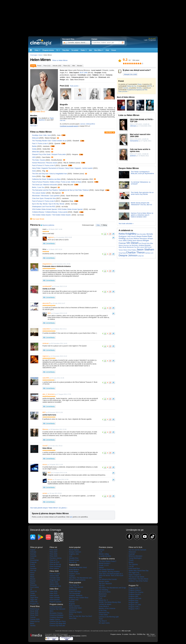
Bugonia (72, 604)
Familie (33, 566)
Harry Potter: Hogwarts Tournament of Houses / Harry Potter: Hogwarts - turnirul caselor (62, 168)
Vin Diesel (132, 243)
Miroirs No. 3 (103, 600)
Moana (131, 562)
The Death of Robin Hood (78, 567)
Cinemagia (34, 55)
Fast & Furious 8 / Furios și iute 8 (44, 201)
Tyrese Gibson (123, 250)
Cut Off (131, 566)
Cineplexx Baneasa (56, 617)
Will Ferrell (148, 247)
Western (33, 595)
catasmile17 (47, 329)
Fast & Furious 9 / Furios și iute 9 (44, 165)
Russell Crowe (74, 560)
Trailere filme (74, 565)
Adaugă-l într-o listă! (130, 74)
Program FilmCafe (135, 598)
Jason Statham (145, 250)
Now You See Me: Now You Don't (81, 616)
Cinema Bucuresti (56, 607)
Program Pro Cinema (136, 592)
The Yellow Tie (74, 585)
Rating (105, 225)
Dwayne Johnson (128, 255)
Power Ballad (74, 572)
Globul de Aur (132, 86)
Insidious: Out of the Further (138, 581)
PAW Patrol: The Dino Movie (138, 579)
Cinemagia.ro (41, 42)
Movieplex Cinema (56, 613)
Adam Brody (123, 247)
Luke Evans (129, 238)
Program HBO (133, 603)
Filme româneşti (55, 566)
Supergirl (132, 554)
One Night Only (134, 573)
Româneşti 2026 (55, 586)
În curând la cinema (107, 559)
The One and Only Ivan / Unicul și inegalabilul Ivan (50, 174)
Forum (114, 50)
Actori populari (55, 600)
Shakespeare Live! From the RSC (44, 207)
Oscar (139, 84)
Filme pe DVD (54, 562)
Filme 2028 (53, 550)
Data (98, 225)
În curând (75, 50)
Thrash (131, 560)
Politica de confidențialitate (72, 636)
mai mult (63, 120)
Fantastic (33, 569)
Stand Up (33, 591)
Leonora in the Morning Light (109, 617)
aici (71, 517)
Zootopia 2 (73, 610)
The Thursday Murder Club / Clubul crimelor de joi (49, 141)
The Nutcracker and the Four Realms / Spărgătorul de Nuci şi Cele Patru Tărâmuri (60, 190)
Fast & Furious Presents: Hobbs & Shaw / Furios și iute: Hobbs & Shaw (57, 182)
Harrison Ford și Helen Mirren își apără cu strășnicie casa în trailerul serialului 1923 (142, 215)
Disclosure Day (104, 613)
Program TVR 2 (134, 609)
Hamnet (72, 602)
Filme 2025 (53, 556)
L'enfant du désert (105, 604)
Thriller (33, 593)
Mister (32, 577)
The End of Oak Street (136, 577)
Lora (71, 556)
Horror (32, 573)
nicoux (45, 465)
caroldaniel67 (47, 286)
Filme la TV (53, 560)
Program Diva (133, 601)
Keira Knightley (127, 234)
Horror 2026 (54, 582)
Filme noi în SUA (135, 547)
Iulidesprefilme (90, 124)
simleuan (46, 343)
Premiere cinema (56, 558)
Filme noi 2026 (55, 574)
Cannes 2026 (35, 619)
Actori (40, 55)
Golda (34, 149)
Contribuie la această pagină (69, 126)
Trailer (63, 135)
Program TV (34, 604)
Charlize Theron (135, 252)
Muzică (33, 579)
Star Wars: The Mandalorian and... (81, 578)
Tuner (101, 619)
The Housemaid (75, 593)
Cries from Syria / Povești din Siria (44, 198)
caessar (83, 124)
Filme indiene (54, 569)
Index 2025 (53, 593)
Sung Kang (122, 253)
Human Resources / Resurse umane (45, 163)
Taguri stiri (34, 600)
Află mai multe (126, 631)
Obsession (132, 552)
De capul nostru (104, 623)
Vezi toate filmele (38, 219)
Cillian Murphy (132, 236)
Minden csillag (104, 554)
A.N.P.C (84, 636)
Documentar (34, 560)
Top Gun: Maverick (105, 584)
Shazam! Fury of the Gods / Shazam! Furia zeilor (49, 154)
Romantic (33, 585)
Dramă (33, 564)
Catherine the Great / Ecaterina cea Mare (46, 179)
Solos (34, 171)
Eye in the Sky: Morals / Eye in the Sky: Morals (48, 204)
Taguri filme (34, 598)
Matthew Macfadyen (140, 238)
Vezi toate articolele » (126, 224)
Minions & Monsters (135, 556)
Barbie (35, 146)
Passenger (103, 596)
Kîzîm (71, 614)
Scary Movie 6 (74, 570)
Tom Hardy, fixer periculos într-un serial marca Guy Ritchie (142, 193)
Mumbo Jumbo (104, 581)
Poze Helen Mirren (39, 112)
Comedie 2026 (55, 578)
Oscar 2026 (34, 611)
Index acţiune (54, 595)
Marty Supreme (74, 606)
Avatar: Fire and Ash (76, 587)
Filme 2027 (53, 552)
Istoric (32, 575)
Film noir (33, 571)
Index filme (54, 589)
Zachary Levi (149, 253)
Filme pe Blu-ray (55, 564)
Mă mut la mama (105, 592)
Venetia (139, 88)
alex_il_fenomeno (49, 394)
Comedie (33, 556)
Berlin (32, 624)
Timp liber (66, 50)
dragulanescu (47, 264)
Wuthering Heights (75, 612)
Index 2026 (53, 591)
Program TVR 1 (134, 607)
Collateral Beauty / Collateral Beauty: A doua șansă (50, 212)
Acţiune (33, 550)
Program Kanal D (135, 594)
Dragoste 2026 (55, 580)
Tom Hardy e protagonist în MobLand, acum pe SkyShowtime (142, 173)
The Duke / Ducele (39, 160)
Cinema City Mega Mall (58, 624)
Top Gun (102, 586)
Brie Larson (141, 247)
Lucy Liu (141, 256)
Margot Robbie (142, 236)
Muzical (33, 581)
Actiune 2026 (54, 576)
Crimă (32, 558)
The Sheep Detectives (106, 570)
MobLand (36, 138)
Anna (34, 176)
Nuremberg (73, 589)
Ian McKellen (134, 245)
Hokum (101, 567)
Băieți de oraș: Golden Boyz (79, 598)
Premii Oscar (35, 609)
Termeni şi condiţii (51, 636)
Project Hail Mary (75, 591)
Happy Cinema (55, 619)
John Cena (127, 240)
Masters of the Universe (77, 580)
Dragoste (33, 562)
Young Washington (135, 558)
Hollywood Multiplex (56, 615)
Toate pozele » (75, 86)
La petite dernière (105, 556)
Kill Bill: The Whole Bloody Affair (110, 602)
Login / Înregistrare (150, 40)
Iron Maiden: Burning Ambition (109, 572)
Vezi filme (109, 132)
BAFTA (150, 86)
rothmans (133, 126)
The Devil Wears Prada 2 (108, 561)
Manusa (45, 429)
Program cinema (48, 50)
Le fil (100, 552)
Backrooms (103, 594)
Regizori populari (55, 602)
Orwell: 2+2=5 (104, 565)
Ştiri (90, 50)
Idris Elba (150, 243)
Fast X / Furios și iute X (40, 144)
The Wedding (103, 590)
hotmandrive (134, 141)
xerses (45, 493)
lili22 (49, 313)
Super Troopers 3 (135, 575)
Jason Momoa (137, 241)
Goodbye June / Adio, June (41, 135)
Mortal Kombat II (105, 563)
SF (31, 589)
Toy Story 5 (103, 621)
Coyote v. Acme (74, 574)
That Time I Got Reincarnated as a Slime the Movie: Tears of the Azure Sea (111, 576)
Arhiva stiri (34, 602)
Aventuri (33, 554)
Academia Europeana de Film (137, 90)
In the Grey (103, 611)
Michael (101, 550)
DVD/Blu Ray (141, 634)
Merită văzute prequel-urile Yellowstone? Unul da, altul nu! (141, 204)
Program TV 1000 (135, 605)
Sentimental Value (75, 608)
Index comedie (55, 598)
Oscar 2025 (34, 613)
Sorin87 (45, 446)
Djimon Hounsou (124, 245)
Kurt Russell (143, 243)
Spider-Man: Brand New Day (139, 571)
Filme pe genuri (36, 547)
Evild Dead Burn (134, 569)
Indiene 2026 (54, 584)
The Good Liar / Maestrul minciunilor (45, 185)
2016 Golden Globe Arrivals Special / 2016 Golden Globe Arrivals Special (58, 209)
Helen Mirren (40, 60)
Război (33, 583)
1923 (34, 157)
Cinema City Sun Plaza (58, 621)
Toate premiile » (123, 91)
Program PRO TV (135, 588)
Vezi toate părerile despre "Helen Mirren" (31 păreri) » (49, 508)
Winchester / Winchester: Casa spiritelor (46, 196)
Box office (133, 634)
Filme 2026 (53, 554)
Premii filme (35, 606)
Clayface (72, 576)
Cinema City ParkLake (57, 626)
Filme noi (53, 547)
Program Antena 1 (135, 590)
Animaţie (33, 552)
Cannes (126, 88)
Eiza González (141, 234)
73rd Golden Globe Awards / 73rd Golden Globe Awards (52, 215)
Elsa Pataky (132, 250)
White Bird (36, 152)
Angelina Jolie (74, 554)
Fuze (101, 598)
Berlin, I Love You (38, 187)
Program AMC (133, 596)
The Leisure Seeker (39, 193)
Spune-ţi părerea (48, 225)
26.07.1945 (84, 73)
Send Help (73, 618)
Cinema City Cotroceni (57, 609)
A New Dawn (103, 615)
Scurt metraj (34, 587)
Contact (60, 636)
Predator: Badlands (76, 595)
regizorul (51, 237)
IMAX (51, 611)
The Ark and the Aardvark (137, 550)
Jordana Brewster (145, 245)
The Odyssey (133, 564)
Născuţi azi (73, 562)
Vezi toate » (34, 126)
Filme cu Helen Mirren (60, 60)
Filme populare (75, 583)
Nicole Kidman (74, 550)
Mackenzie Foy (132, 247)
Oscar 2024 (34, 615)
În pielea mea (74, 600)
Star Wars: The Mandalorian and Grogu (112, 588)
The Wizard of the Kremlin (108, 579)
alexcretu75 (46, 303)
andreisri (133, 156)
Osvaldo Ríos (74, 558)
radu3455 (46, 378)
